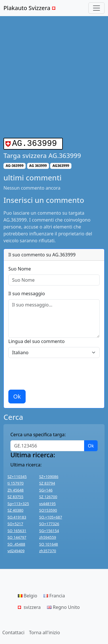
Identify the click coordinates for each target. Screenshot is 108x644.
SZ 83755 (15, 496)
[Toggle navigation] (96, 8)
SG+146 (46, 489)
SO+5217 (15, 523)
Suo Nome (20, 268)
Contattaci (13, 631)
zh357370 (48, 550)
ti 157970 (16, 482)
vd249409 (16, 550)
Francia (54, 595)
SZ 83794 (47, 482)
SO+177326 (49, 523)
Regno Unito (63, 606)
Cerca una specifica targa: (38, 433)
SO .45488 (16, 543)
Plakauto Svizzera (30, 8)
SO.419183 (17, 516)
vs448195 (47, 502)
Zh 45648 (16, 489)
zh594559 (48, 536)
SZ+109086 (49, 475)
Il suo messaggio (27, 292)
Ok (17, 395)
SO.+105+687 (51, 516)
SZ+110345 (17, 475)
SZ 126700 (48, 496)
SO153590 (48, 509)
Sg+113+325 (18, 502)
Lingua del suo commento (36, 340)
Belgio (28, 595)
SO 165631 (17, 529)
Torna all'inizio (44, 631)
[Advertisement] (54, 77)
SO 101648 (49, 543)
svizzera (29, 606)
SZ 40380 (15, 509)
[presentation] (52, 373)
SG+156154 (49, 529)
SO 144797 (17, 536)
